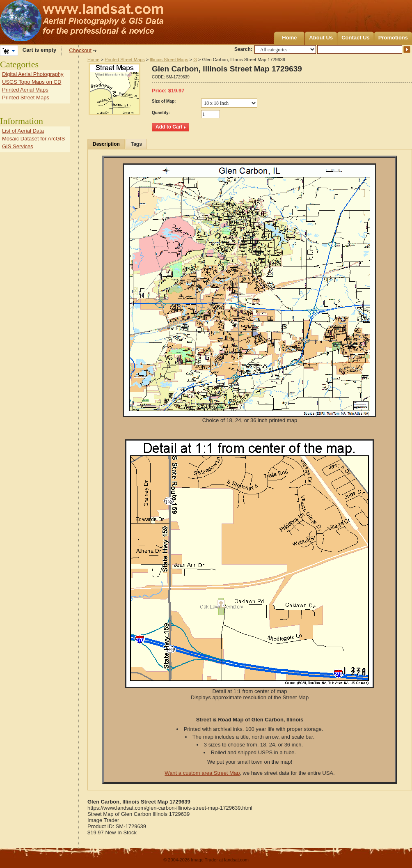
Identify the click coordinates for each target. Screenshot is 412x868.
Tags (136, 144)
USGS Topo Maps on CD (32, 82)
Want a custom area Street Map (202, 773)
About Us (321, 38)
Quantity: (161, 113)
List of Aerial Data (23, 131)
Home (289, 38)
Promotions (393, 38)
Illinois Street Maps (169, 60)
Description (106, 144)
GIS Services (18, 146)
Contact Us (356, 38)
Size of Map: (164, 101)
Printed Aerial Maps (25, 90)
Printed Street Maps (125, 60)
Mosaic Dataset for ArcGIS (33, 139)
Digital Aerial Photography (33, 74)
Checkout (80, 50)
